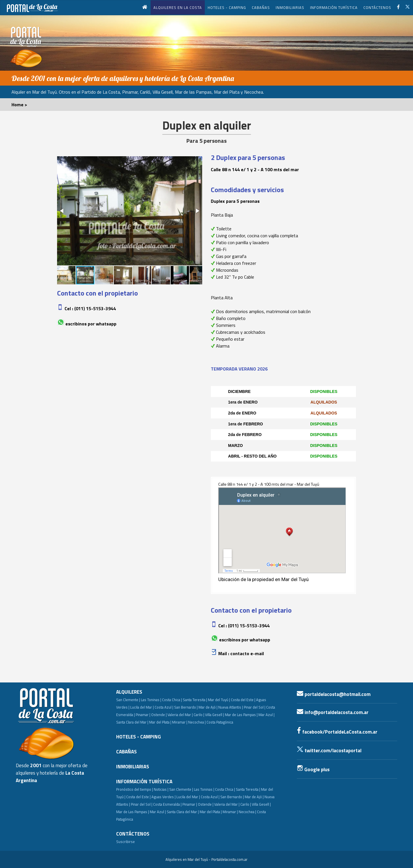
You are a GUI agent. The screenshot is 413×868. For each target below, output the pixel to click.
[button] (62, 211)
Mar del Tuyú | (219, 700)
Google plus (313, 769)
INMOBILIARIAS (290, 7)
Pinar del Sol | (255, 707)
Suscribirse (125, 842)
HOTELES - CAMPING (227, 7)
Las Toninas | (151, 700)
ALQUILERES (129, 692)
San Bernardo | (186, 707)
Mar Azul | (266, 715)
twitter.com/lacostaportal (329, 751)
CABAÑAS (261, 7)
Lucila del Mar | (142, 707)
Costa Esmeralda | (167, 804)
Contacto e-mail (247, 653)
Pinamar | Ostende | (151, 715)
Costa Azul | (164, 707)
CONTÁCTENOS (377, 7)
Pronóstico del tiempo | (135, 789)
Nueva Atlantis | (231, 707)
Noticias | (161, 789)
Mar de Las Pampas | (241, 715)
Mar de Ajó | (208, 707)
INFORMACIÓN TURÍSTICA (334, 7)
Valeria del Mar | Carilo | (186, 715)
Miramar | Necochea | (189, 722)
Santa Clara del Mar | (132, 722)
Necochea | (247, 812)
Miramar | (230, 812)
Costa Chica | (172, 700)
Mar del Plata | (160, 722)
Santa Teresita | (195, 700)
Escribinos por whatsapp (91, 324)
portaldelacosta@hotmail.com (334, 694)
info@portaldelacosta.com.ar (333, 712)
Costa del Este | (243, 700)
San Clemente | (128, 700)
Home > (19, 105)
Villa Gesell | (215, 715)
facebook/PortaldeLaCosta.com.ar (337, 732)
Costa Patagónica (220, 722)
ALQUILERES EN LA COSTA (178, 7)
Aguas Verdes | (163, 797)
